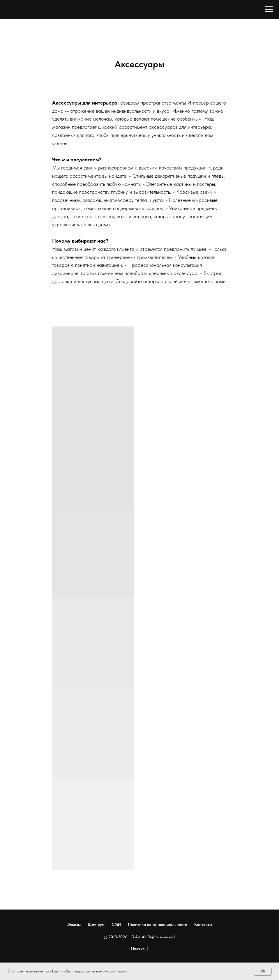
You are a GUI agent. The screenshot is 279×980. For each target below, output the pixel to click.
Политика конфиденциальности (158, 924)
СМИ (116, 924)
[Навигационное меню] (269, 9)
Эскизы (74, 924)
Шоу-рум (96, 924)
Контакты (203, 924)
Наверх (139, 949)
